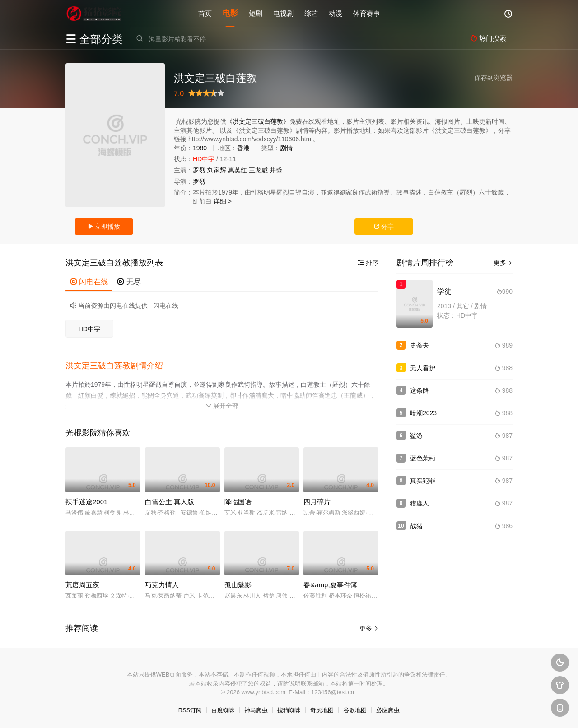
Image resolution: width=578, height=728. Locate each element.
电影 (230, 13)
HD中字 (89, 329)
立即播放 (104, 227)
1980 (200, 148)
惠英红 (238, 170)
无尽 (129, 282)
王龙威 (258, 170)
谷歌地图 (355, 710)
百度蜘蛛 (223, 710)
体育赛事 (367, 13)
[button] (119, 366)
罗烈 (199, 170)
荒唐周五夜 (82, 585)
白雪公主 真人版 (170, 502)
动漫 (336, 13)
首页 (205, 13)
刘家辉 (217, 170)
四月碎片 (317, 502)
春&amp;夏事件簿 (330, 585)
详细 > (223, 201)
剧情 (286, 148)
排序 (368, 263)
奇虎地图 (322, 710)
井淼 (276, 170)
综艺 (311, 13)
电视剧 (283, 13)
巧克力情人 (162, 585)
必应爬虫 (388, 710)
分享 (384, 227)
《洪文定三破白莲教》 (258, 121)
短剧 (256, 13)
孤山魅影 (238, 585)
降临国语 (238, 502)
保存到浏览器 (494, 78)
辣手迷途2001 (86, 502)
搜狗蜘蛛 (289, 710)
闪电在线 (89, 282)
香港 (243, 148)
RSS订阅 (190, 710)
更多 (369, 628)
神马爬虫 (256, 710)
